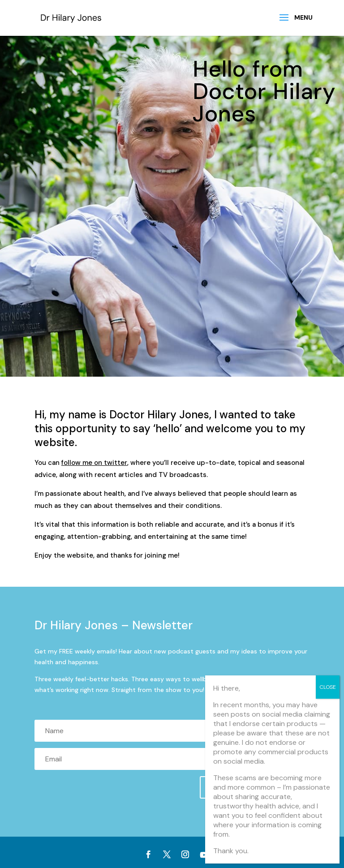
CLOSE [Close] (328, 687)
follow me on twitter (94, 463)
